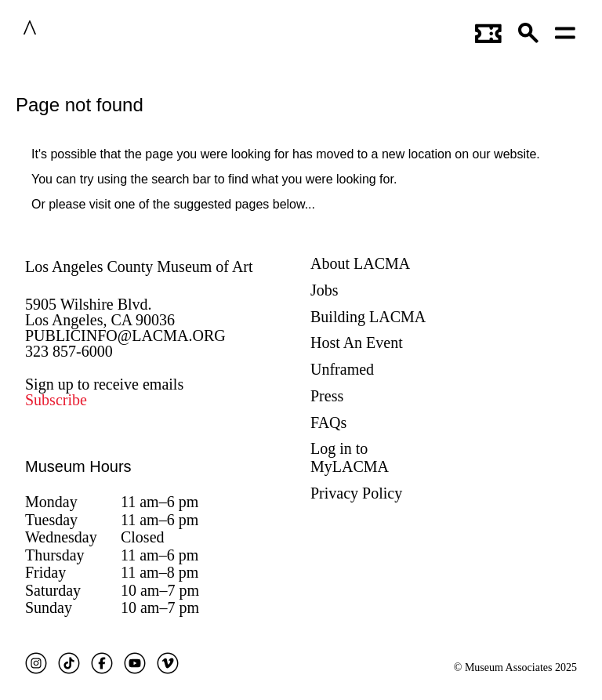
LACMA (78, 30)
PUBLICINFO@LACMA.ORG (125, 335)
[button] (529, 30)
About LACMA (360, 263)
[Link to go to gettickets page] (488, 30)
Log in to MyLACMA (350, 457)
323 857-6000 (69, 351)
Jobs (325, 290)
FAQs (328, 423)
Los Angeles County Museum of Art (139, 267)
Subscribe (56, 400)
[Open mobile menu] (566, 30)
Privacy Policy (356, 493)
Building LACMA (368, 317)
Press (327, 396)
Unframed (342, 369)
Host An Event (357, 343)
